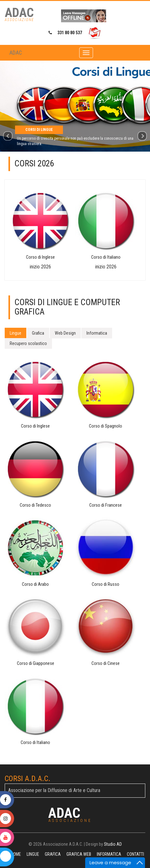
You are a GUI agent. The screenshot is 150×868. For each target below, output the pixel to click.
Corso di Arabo (35, 584)
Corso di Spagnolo (106, 426)
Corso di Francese (106, 505)
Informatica (109, 854)
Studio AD (113, 844)
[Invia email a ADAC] (95, 33)
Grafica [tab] (38, 333)
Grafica (53, 854)
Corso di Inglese (40, 257)
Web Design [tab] (65, 333)
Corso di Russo (106, 584)
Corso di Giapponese (36, 663)
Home (16, 854)
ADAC (16, 53)
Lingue (33, 854)
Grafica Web (79, 854)
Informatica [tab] (97, 333)
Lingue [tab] (16, 333)
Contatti (135, 854)
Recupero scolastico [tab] (28, 343)
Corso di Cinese (106, 663)
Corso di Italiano (106, 257)
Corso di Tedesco (35, 505)
